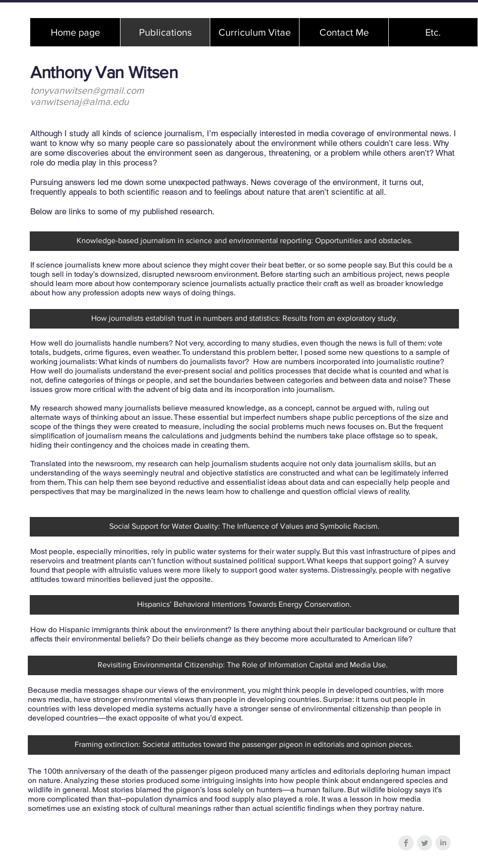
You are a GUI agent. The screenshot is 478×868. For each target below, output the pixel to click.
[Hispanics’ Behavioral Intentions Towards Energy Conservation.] (244, 605)
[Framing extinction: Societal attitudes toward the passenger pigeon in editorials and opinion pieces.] (244, 745)
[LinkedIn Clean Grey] (443, 843)
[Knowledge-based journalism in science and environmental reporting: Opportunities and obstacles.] (244, 241)
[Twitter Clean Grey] (425, 843)
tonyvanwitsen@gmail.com (87, 90)
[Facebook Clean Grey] (406, 843)
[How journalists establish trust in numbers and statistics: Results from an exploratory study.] (244, 319)
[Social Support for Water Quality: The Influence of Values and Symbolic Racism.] (244, 527)
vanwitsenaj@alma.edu (80, 102)
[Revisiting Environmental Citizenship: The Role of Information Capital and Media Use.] (242, 665)
